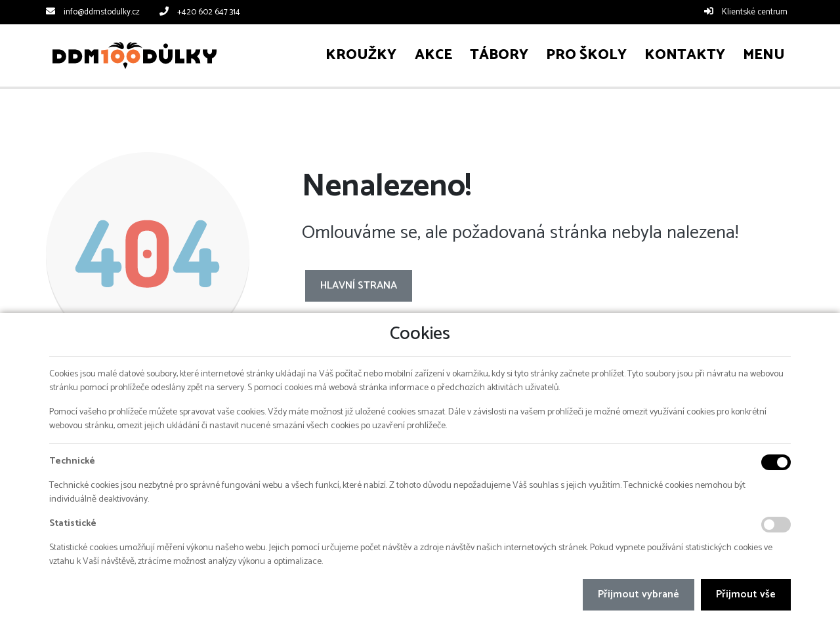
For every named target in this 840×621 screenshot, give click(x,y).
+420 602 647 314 (209, 12)
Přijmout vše (746, 594)
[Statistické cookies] (776, 525)
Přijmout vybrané (639, 594)
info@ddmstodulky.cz (102, 12)
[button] (764, 55)
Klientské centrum (755, 12)
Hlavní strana (359, 286)
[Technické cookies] (776, 462)
